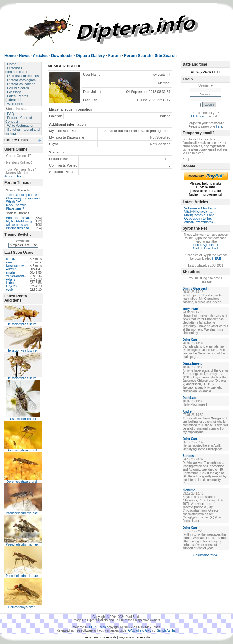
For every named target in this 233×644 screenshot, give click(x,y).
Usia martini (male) (23, 419)
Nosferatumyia (16, 266)
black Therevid (16, 205)
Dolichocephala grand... (23, 450)
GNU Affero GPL (140, 630)
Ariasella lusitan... (18, 225)
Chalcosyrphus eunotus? (23, 198)
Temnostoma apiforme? (22, 195)
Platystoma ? (15, 209)
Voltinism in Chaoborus (200, 208)
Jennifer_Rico (14, 176)
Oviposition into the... (199, 219)
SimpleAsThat (167, 630)
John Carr (190, 340)
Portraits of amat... (19, 218)
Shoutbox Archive (206, 555)
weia (9, 262)
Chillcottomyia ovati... (23, 607)
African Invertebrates (198, 222)
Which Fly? (14, 202)
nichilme (189, 490)
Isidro (10, 283)
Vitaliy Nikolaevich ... (199, 212)
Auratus (11, 269)
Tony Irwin (190, 309)
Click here (198, 116)
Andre (187, 411)
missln (11, 273)
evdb (10, 290)
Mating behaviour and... (201, 215)
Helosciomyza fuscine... (23, 324)
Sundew (189, 456)
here (219, 127)
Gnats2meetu (192, 364)
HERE (217, 259)
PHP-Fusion (98, 627)
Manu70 (12, 259)
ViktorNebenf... (16, 276)
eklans (11, 279)
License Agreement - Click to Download (206, 247)
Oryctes (12, 286)
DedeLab (189, 398)
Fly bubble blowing (19, 221)
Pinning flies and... (19, 228)
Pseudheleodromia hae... (23, 513)
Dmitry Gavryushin (196, 288)
